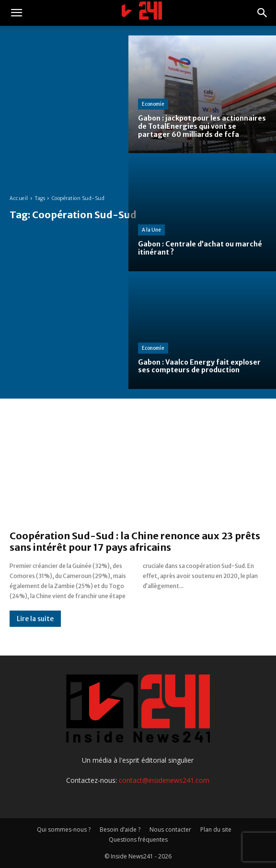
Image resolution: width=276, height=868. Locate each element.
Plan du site (216, 829)
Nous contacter (170, 829)
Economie (153, 104)
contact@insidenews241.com (164, 780)
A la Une (151, 230)
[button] (16, 13)
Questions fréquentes (138, 840)
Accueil (19, 198)
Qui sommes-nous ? (64, 829)
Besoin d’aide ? (120, 829)
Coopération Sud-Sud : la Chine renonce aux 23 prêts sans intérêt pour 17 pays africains (135, 541)
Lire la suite (35, 619)
